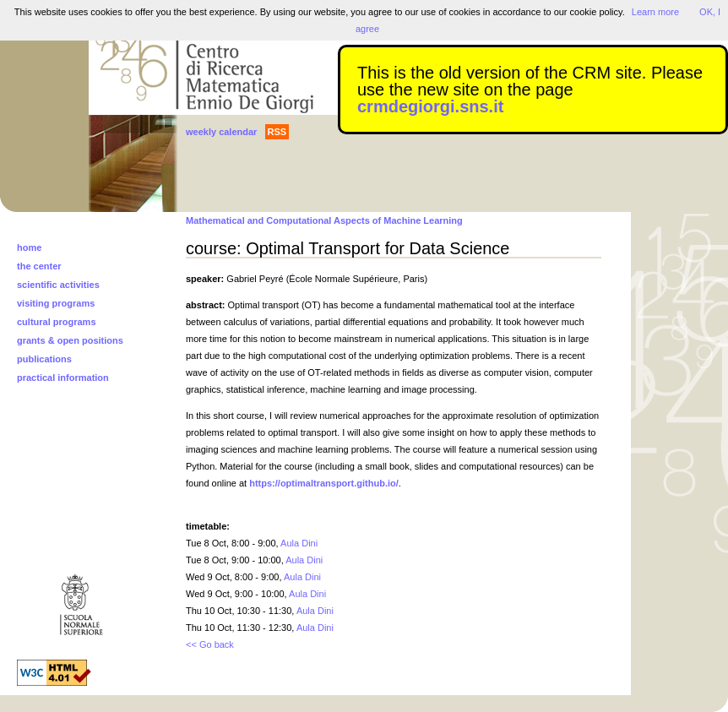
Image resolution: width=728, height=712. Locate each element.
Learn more (655, 12)
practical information (63, 378)
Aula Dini (299, 543)
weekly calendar (221, 132)
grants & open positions (70, 340)
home (29, 247)
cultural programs (57, 322)
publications (44, 359)
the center (39, 266)
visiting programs (56, 303)
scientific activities (58, 285)
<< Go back (210, 644)
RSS (277, 132)
